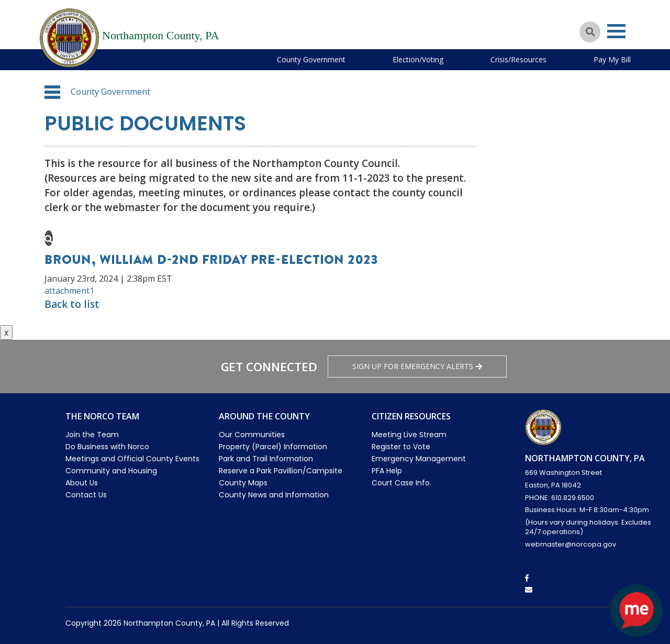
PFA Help (387, 471)
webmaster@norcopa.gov (571, 544)
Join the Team (92, 435)
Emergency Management (419, 459)
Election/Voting (418, 59)
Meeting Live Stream (409, 435)
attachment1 (69, 291)
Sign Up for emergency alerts (417, 366)
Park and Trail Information (266, 459)
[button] (52, 92)
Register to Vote (401, 447)
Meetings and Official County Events (132, 459)
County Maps (243, 483)
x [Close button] (6, 332)
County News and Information (274, 495)
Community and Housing (111, 471)
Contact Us (86, 495)
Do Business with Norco (107, 447)
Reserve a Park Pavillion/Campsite (281, 471)
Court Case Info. (401, 483)
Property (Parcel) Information (273, 447)
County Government (311, 59)
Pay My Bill (612, 59)
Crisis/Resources (518, 59)
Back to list (72, 304)
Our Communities (252, 435)
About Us (82, 483)
